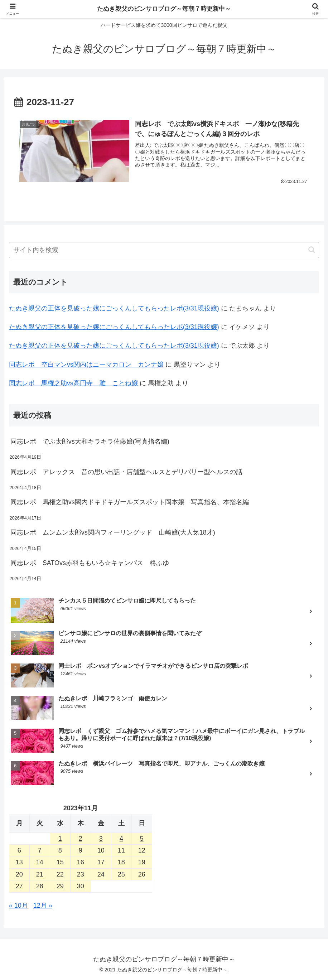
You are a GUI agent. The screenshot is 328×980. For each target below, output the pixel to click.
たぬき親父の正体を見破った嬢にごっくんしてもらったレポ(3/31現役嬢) (114, 308)
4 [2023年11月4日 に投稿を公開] (121, 839)
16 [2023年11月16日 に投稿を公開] (81, 863)
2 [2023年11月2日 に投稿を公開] (81, 839)
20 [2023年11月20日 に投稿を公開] (19, 874)
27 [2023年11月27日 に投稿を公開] (19, 886)
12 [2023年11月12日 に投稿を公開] (142, 850)
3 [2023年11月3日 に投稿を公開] (101, 839)
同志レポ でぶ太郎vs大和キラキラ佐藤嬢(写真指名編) (90, 441)
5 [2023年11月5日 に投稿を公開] (142, 839)
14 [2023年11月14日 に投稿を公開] (40, 863)
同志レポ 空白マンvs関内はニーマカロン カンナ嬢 (86, 365)
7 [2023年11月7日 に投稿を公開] (40, 850)
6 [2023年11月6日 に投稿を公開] (19, 850)
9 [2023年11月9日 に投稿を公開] (81, 850)
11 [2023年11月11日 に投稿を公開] (121, 850)
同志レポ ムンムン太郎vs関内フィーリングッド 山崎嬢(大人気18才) (113, 532)
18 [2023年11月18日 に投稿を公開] (121, 863)
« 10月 (18, 906)
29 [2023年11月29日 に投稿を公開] (60, 886)
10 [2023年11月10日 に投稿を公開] (101, 850)
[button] (312, 250)
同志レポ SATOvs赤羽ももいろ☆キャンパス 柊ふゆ (90, 563)
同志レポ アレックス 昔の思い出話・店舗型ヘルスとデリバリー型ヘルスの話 (126, 472)
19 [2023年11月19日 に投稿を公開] (142, 863)
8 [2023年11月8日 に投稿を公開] (60, 850)
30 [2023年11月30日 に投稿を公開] (81, 886)
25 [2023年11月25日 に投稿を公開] (121, 874)
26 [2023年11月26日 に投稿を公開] (142, 874)
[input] (164, 250)
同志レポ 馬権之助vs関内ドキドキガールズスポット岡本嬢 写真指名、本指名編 (130, 502)
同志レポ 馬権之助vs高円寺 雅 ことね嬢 (73, 383)
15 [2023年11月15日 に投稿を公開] (60, 863)
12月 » (43, 906)
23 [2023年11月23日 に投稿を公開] (81, 874)
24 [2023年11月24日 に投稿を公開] (101, 874)
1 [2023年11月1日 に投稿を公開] (60, 839)
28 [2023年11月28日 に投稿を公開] (40, 886)
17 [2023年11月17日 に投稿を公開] (101, 863)
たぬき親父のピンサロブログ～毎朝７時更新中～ (164, 9)
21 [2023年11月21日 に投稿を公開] (40, 874)
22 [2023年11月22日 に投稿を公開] (60, 874)
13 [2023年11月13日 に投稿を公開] (19, 863)
